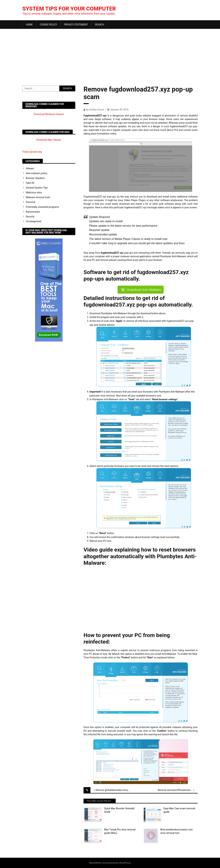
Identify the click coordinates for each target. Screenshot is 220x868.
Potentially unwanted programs (42, 207)
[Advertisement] (110, 55)
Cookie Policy (48, 25)
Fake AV (30, 183)
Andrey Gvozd (96, 110)
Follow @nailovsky (32, 152)
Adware (30, 168)
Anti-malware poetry (37, 173)
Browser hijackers (35, 178)
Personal (31, 202)
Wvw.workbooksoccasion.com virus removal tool (176, 831)
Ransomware (33, 212)
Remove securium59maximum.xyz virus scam (178, 790)
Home (29, 25)
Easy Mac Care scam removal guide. (179, 810)
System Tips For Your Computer (75, 8)
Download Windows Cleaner (49, 114)
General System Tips (37, 188)
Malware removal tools (38, 197)
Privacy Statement (76, 25)
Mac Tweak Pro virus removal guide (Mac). (120, 831)
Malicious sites (34, 192)
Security (30, 217)
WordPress (125, 863)
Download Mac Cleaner (49, 140)
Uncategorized (34, 221)
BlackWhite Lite (97, 863)
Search (99, 25)
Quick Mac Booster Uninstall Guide (119, 810)
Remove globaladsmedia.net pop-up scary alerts (115, 790)
